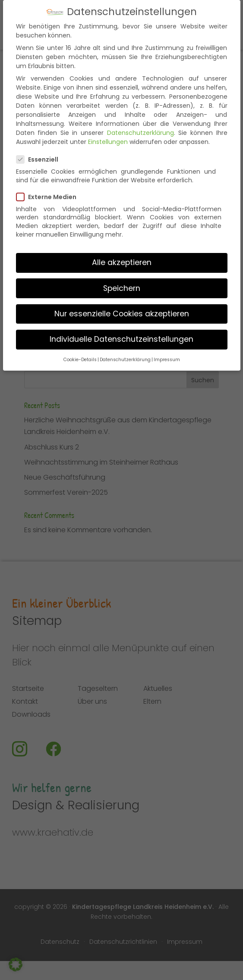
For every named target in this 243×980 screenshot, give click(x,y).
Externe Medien (50, 188)
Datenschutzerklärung (140, 124)
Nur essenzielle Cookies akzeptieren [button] (122, 305)
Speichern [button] (122, 279)
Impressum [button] (167, 351)
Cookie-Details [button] (80, 351)
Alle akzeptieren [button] (122, 253)
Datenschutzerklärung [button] (125, 351)
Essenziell (41, 150)
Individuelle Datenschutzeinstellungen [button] (121, 330)
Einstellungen (108, 133)
